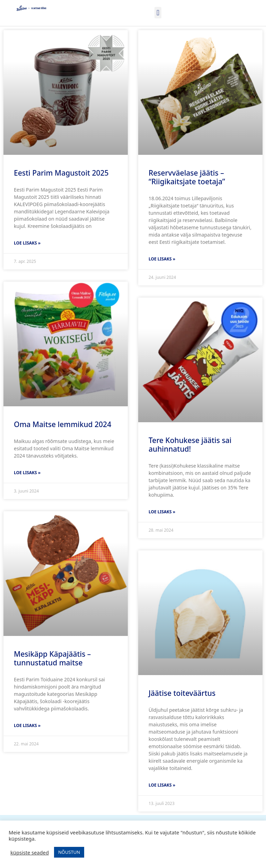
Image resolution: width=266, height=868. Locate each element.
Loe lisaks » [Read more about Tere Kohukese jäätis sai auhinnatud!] (162, 512)
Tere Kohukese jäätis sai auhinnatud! (190, 445)
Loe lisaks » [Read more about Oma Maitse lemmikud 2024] (27, 473)
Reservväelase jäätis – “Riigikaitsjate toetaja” (187, 177)
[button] (158, 13)
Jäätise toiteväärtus (182, 693)
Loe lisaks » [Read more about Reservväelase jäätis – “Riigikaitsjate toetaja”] (162, 259)
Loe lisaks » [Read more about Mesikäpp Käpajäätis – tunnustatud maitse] (27, 725)
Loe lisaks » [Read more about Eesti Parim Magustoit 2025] (27, 243)
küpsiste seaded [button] (30, 852)
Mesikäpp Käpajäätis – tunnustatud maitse (52, 658)
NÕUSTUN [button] (69, 852)
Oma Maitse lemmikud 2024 (63, 424)
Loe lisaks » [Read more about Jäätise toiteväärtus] (162, 785)
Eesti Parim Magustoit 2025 (61, 173)
